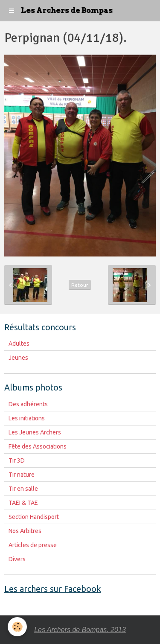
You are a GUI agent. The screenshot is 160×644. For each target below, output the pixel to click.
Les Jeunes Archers (35, 432)
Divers (17, 559)
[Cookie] (17, 627)
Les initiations (27, 418)
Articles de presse (33, 545)
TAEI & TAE (23, 503)
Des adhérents (28, 404)
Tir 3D (17, 460)
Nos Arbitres (25, 531)
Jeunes (18, 358)
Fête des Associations (38, 446)
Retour (80, 285)
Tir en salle (23, 489)
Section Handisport (34, 517)
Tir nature (22, 475)
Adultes (19, 344)
